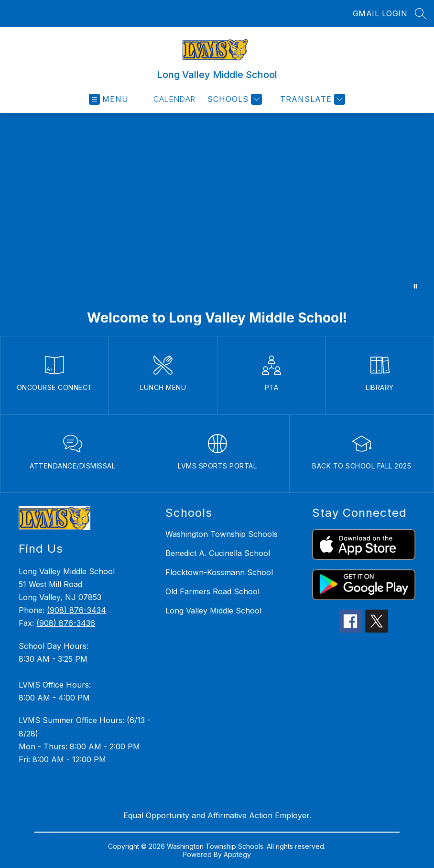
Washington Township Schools (222, 534)
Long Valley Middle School (213, 611)
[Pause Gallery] (415, 286)
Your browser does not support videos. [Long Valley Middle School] (217, 206)
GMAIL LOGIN (380, 13)
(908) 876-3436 (66, 623)
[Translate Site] (311, 99)
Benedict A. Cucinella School (218, 553)
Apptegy (237, 854)
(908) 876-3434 (76, 610)
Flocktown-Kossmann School (219, 572)
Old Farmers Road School (212, 591)
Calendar (174, 99)
